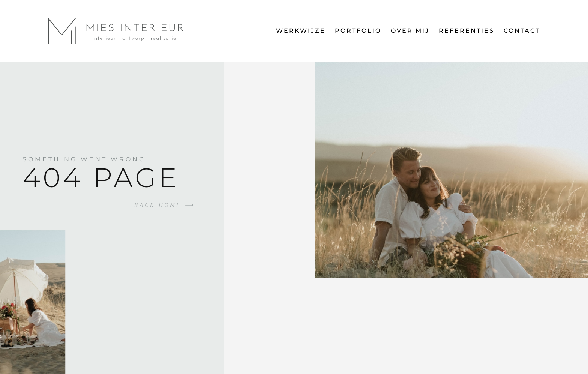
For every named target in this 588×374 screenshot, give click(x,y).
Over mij (410, 31)
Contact (522, 31)
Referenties (466, 31)
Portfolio (358, 31)
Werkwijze (301, 31)
